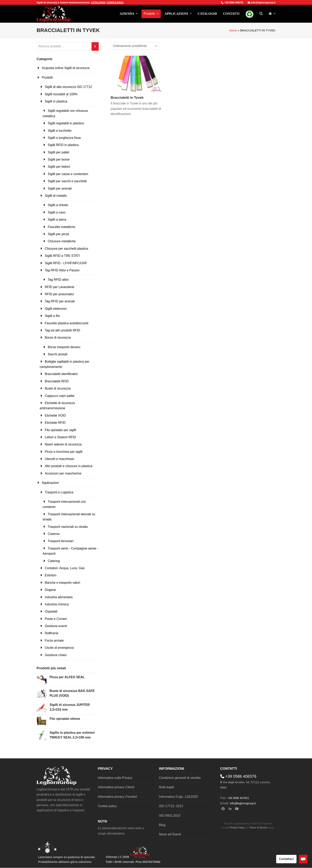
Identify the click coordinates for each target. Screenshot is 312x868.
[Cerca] (95, 46)
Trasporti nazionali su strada (68, 527)
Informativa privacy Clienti (116, 787)
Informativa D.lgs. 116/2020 (178, 797)
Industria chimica (57, 604)
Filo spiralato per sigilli (60, 430)
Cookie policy (107, 806)
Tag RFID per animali (60, 301)
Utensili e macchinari (59, 459)
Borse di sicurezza (58, 338)
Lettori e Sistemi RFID (60, 437)
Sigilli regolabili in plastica (66, 123)
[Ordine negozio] (135, 46)
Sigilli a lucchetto (60, 131)
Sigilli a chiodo (58, 205)
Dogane (50, 590)
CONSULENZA (115, 3)
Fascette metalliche (61, 227)
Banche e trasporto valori (62, 583)
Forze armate (54, 641)
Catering (54, 561)
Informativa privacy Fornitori (117, 797)
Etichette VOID (55, 415)
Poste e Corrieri (56, 619)
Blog (162, 825)
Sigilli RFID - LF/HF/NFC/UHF (66, 263)
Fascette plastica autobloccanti (67, 323)
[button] (261, 14)
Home (233, 30)
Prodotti (47, 77)
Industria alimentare (59, 597)
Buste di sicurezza (58, 388)
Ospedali (51, 611)
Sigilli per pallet (58, 152)
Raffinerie (52, 633)
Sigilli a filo (52, 316)
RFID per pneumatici (59, 294)
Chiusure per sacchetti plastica (66, 249)
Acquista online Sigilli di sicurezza (66, 68)
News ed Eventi (170, 834)
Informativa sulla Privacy (115, 778)
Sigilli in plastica (56, 101)
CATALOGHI (98, 3)
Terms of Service (259, 828)
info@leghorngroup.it (262, 3)
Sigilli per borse (59, 159)
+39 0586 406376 (232, 3)
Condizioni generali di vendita (180, 778)
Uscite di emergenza (59, 648)
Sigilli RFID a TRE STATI (62, 256)
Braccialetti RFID (57, 381)
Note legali (167, 787)
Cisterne (54, 534)
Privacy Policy (237, 828)
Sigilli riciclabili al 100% (61, 94)
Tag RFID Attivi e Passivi (62, 270)
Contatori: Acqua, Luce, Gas (65, 568)
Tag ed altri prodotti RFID (62, 330)
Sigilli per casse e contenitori (68, 174)
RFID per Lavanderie (60, 287)
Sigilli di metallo (56, 196)
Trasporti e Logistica (59, 492)
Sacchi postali (58, 354)
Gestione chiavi (56, 655)
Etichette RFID (55, 423)
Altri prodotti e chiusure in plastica (69, 466)
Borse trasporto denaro (64, 347)
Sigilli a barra (57, 220)
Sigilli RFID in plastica (63, 145)
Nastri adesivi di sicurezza (63, 444)
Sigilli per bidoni (59, 167)
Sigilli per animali (60, 189)
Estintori (51, 575)
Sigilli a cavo (57, 212)
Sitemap (112, 857)
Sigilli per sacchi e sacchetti (67, 181)
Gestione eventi (56, 626)
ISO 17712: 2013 (171, 806)
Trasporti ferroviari (61, 541)
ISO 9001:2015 (170, 816)
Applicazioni (50, 483)
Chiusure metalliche (62, 241)
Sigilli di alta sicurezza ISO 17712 (68, 87)
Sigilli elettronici (56, 309)
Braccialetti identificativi (61, 374)
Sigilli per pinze (58, 234)
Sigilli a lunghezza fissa (64, 138)
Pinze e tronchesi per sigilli (64, 452)
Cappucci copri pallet (60, 396)
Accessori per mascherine (63, 473)
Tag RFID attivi (58, 280)
